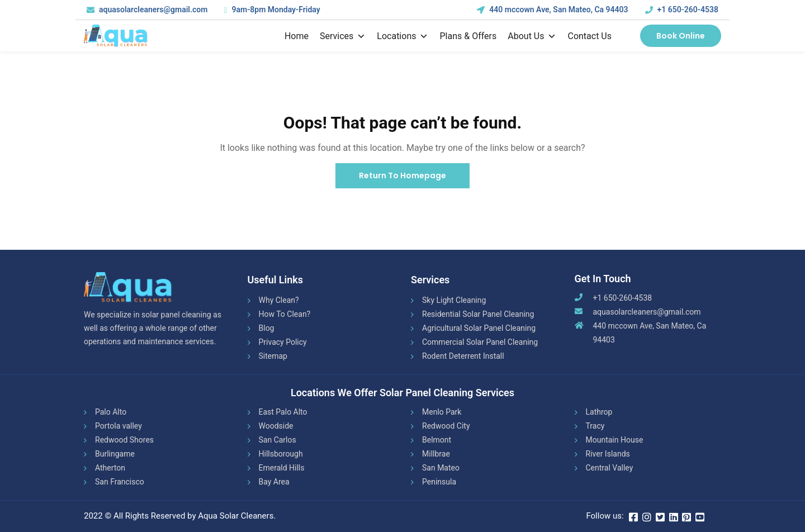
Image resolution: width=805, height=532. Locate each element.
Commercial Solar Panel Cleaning (480, 342)
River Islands (608, 454)
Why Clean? (279, 300)
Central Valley (610, 468)
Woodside (276, 426)
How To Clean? (285, 314)
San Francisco (120, 482)
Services (343, 36)
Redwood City (446, 426)
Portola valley (119, 426)
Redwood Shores (124, 440)
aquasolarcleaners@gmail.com (647, 312)
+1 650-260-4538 (688, 9)
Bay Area (274, 482)
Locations (402, 36)
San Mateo (441, 468)
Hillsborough (281, 454)
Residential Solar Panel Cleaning (478, 314)
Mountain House (615, 440)
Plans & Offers (468, 36)
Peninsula (439, 482)
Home (297, 36)
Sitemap (273, 356)
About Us (532, 36)
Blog (267, 328)
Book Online (681, 36)
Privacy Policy (283, 342)
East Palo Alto (283, 412)
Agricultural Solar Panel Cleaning (479, 328)
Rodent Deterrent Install (463, 356)
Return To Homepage (402, 175)
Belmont (437, 440)
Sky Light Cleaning (454, 300)
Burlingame (115, 454)
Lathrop (599, 412)
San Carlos (278, 440)
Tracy (595, 426)
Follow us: (605, 516)
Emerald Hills (282, 468)
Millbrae (436, 454)
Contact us (589, 36)
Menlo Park (442, 412)
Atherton (110, 468)
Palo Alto (111, 412)
